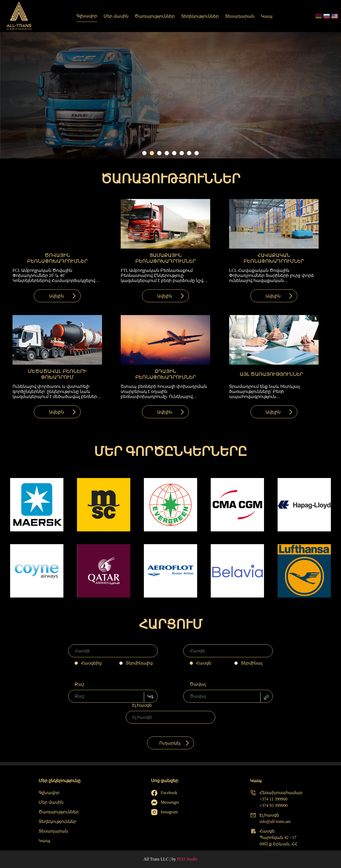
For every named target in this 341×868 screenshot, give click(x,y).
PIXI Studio (187, 859)
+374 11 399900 (273, 799)
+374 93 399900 (273, 805)
